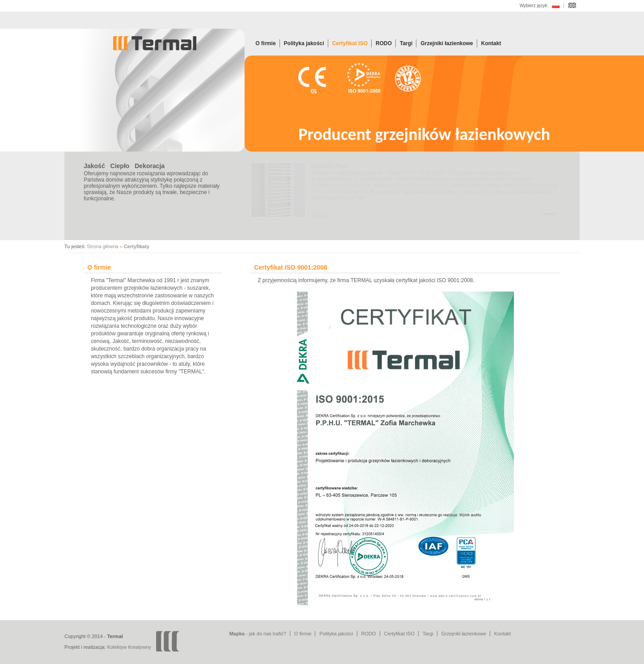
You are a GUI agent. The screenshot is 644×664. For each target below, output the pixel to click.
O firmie (265, 43)
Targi (406, 43)
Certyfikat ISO (350, 43)
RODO (384, 43)
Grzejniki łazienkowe (447, 43)
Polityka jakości (304, 43)
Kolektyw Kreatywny (129, 647)
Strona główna (102, 246)
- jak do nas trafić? (258, 634)
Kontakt (491, 43)
